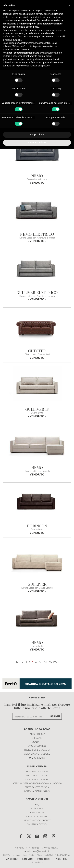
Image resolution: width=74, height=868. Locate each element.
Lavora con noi (37, 746)
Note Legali (28, 859)
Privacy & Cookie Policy (37, 821)
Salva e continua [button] (37, 142)
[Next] (40, 662)
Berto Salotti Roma (37, 776)
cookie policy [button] (32, 27)
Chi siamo (37, 738)
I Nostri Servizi (37, 734)
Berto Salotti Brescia (37, 788)
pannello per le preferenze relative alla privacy (26, 66)
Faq (37, 805)
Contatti (37, 742)
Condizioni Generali (37, 817)
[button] (70, 5)
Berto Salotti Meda (37, 772)
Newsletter (37, 813)
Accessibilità (37, 863)
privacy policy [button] (43, 14)
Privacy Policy (61, 859)
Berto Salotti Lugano (37, 792)
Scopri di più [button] (37, 135)
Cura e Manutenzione (37, 754)
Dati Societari (12, 859)
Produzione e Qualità (37, 750)
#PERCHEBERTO (37, 758)
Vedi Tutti (54, 662)
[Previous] (18, 662)
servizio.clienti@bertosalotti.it (37, 852)
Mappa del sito (44, 859)
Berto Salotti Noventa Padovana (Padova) (37, 784)
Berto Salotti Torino (37, 780)
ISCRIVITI (55, 716)
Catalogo (37, 809)
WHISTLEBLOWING (37, 825)
